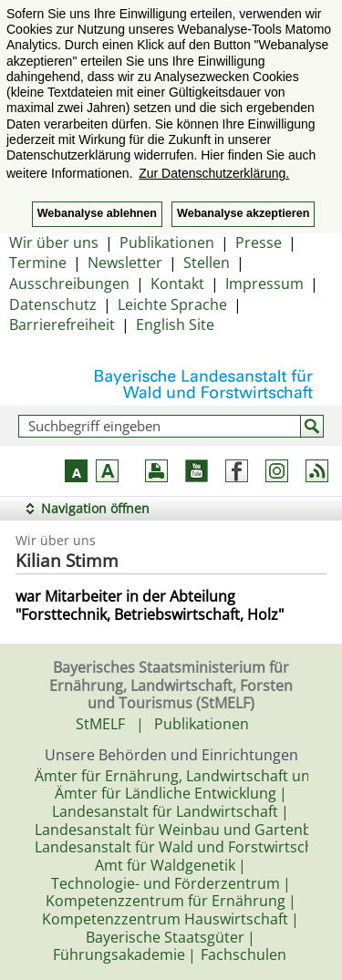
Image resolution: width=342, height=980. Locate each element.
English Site (175, 325)
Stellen (207, 263)
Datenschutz (53, 304)
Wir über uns (54, 242)
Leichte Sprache (172, 304)
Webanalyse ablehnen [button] (97, 213)
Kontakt (177, 284)
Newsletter (125, 263)
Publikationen (167, 242)
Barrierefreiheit (62, 325)
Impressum (264, 284)
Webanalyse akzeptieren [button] (243, 213)
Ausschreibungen (69, 284)
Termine (38, 263)
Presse (259, 242)
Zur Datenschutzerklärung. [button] (214, 173)
